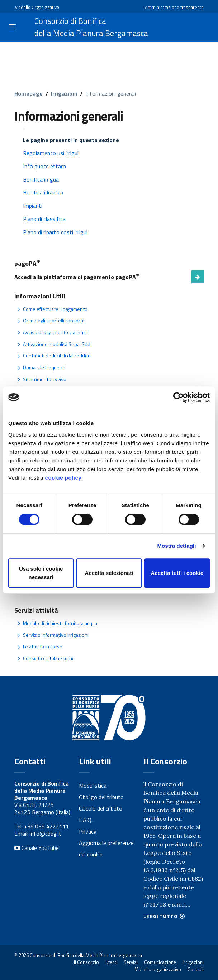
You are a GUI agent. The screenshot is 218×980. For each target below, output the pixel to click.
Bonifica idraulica (43, 192)
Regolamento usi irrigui (51, 153)
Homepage (29, 93)
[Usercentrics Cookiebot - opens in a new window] (178, 397)
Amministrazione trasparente (174, 7)
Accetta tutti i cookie (177, 573)
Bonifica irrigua (41, 179)
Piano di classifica (44, 219)
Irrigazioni (64, 93)
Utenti (111, 962)
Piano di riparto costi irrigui (55, 232)
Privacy (88, 831)
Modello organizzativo (158, 969)
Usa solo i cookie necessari (41, 573)
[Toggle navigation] (12, 27)
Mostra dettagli (176, 546)
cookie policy (63, 478)
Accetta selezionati (109, 573)
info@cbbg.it (46, 834)
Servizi (131, 962)
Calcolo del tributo (101, 808)
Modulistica (93, 786)
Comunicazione (160, 962)
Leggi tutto (161, 916)
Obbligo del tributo (101, 797)
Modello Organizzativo (37, 7)
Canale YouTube (37, 848)
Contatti (196, 969)
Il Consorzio (86, 962)
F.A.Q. (86, 820)
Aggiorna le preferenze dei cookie (106, 849)
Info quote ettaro (44, 166)
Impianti (33, 206)
